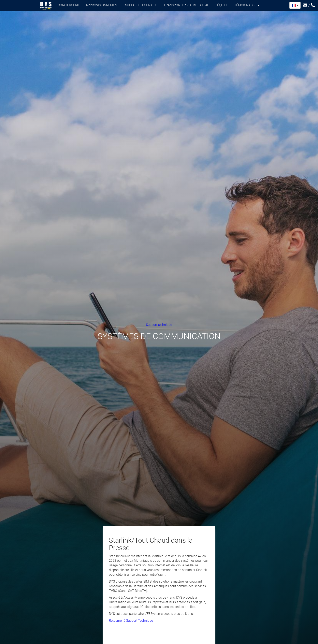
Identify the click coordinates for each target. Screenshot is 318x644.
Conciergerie (69, 5)
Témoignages (247, 5)
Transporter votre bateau (187, 5)
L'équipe (222, 5)
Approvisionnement (102, 5)
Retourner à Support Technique (131, 621)
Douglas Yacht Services (46, 6)
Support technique (141, 5)
